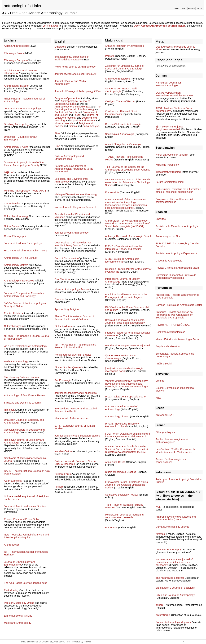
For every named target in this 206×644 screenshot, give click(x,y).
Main (5, 13)
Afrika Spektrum (64, 326)
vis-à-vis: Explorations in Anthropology (25, 346)
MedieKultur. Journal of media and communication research (124, 516)
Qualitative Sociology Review (122, 495)
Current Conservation (67, 258)
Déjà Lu (8, 172)
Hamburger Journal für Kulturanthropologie (168, 84)
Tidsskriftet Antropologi (168, 172)
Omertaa (60, 299)
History (191, 9)
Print (200, 9)
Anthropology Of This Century (21, 258)
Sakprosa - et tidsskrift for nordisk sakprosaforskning (174, 201)
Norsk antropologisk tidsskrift (172, 155)
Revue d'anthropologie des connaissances (171, 461)
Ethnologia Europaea (16, 60)
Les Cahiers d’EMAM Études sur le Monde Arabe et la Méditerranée (175, 451)
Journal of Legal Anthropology (76, 116)
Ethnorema (111, 527)
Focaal (77, 115)
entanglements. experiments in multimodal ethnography (72, 58)
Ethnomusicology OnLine (18, 616)
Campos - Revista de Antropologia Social (179, 305)
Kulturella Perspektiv (167, 165)
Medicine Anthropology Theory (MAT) (25, 191)
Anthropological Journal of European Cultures (72, 102)
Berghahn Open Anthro (68, 98)
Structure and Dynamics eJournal (23, 403)
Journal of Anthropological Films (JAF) (76, 74)
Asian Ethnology (13, 481)
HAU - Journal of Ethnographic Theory (25, 251)
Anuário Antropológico (118, 79)
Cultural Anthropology (16, 216)
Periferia (110, 56)
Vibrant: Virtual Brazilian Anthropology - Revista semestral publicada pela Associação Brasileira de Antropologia (127, 384)
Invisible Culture (64, 451)
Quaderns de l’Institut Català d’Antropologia (121, 90)
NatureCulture (12, 226)
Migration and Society (83, 121)
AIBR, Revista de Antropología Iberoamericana (122, 260)
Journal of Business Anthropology (23, 243)
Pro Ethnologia (63, 380)
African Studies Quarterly (69, 367)
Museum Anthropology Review (72, 289)
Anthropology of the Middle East (73, 107)
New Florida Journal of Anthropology (75, 67)
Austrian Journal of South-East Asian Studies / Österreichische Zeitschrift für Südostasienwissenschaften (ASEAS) (127, 449)
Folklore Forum (63, 474)
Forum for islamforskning (170, 182)
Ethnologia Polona (14, 53)
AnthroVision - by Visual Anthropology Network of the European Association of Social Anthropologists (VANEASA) (127, 223)
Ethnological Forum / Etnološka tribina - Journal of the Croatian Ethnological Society (127, 485)
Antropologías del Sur (168, 236)
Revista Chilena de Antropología (123, 124)
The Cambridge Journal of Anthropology (78, 108)
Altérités (160, 534)
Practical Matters (13, 313)
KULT (159, 507)
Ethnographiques (165, 432)
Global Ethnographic (16, 236)
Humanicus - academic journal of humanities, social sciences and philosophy (174, 562)
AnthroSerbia (163, 615)
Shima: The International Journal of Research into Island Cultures (74, 318)
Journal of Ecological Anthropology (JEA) (78, 91)
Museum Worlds (64, 123)
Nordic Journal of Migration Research (76, 207)
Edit (184, 9)
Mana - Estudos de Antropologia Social (177, 339)
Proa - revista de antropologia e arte (125, 397)
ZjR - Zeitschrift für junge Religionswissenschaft (169, 128)
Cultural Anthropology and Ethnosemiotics (69, 157)
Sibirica (73, 126)
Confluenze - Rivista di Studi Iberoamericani (121, 113)
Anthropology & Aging (16, 147)
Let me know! (50, 26)
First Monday (11, 590)
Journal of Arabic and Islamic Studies (25, 506)
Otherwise (60, 47)
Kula (158, 398)
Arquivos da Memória (168, 346)
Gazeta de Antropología (169, 261)
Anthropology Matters (16, 265)
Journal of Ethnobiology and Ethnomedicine (20, 563)
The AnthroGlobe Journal (170, 578)
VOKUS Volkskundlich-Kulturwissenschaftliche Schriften (174, 94)
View (177, 9)
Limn (57, 146)
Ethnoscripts (112, 192)
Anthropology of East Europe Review (25, 395)
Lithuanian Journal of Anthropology (175, 595)
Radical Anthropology (16, 362)
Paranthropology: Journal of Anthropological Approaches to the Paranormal (74, 169)
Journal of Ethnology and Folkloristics (76, 393)
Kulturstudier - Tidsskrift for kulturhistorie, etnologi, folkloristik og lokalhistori (179, 190)
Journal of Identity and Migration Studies (77, 436)
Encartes (161, 219)
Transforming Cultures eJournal (22, 377)
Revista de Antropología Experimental (177, 253)
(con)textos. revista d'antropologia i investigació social (125, 370)
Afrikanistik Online (115, 462)
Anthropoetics (12, 545)
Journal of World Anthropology (72, 233)
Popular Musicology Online (19, 603)
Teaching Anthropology (17, 124)
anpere (160, 605)
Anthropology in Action (17, 86)
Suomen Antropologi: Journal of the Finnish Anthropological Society (24, 164)
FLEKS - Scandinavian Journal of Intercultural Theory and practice (124, 248)
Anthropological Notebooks (19, 281)
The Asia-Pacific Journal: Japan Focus (26, 583)
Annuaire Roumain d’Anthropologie (125, 46)
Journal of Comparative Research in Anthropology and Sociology (24, 295)
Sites (57, 133)
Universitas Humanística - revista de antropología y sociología (176, 276)
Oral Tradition (62, 279)
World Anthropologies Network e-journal (128, 346)
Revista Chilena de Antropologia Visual (177, 268)
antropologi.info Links (22, 6)
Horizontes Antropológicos (170, 332)
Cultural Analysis (13, 326)
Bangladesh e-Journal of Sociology (175, 588)
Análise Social (164, 364)
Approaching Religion (67, 309)
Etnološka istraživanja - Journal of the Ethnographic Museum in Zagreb (126, 296)
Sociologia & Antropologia (120, 134)
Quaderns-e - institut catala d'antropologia (120, 357)
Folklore (59, 487)
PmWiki (87, 642)
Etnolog (160, 381)
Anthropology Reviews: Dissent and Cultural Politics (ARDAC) (176, 518)
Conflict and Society (66, 112)
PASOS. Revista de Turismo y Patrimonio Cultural (122, 425)
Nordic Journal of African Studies (73, 355)
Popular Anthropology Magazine (174, 622)
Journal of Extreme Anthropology (22, 109)
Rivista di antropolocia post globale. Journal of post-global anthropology (125, 321)
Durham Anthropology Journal (172, 527)
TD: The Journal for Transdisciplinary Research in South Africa (75, 346)
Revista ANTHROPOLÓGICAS (173, 325)
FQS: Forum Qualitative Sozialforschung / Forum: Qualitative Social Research (128, 435)
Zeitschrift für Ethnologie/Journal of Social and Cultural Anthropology (125, 67)
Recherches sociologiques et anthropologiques (172, 441)
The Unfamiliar (12, 203)
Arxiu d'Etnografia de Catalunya (123, 144)
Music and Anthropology (17, 623)
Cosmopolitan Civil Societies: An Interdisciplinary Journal (73, 244)
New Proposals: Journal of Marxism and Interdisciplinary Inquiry (26, 536)
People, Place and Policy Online (22, 519)
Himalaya (9, 410)
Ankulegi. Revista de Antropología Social (128, 236)
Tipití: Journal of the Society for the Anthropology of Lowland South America (128, 168)
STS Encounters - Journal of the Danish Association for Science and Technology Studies (128, 182)
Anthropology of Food (117, 417)
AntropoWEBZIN (165, 415)
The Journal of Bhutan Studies (72, 418)
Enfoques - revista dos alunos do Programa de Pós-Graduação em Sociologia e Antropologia (174, 315)
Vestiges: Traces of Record (120, 101)
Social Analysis (91, 126)
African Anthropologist (16, 46)
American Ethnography (168, 550)
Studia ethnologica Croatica (121, 472)
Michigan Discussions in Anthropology (76, 194)
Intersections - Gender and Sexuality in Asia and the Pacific (76, 410)
